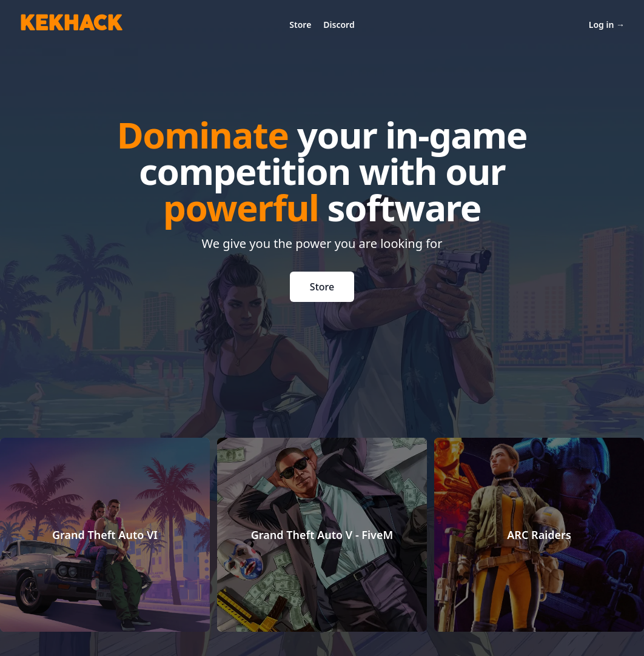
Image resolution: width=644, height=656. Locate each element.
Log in (607, 25)
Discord (339, 25)
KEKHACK (71, 24)
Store (300, 25)
